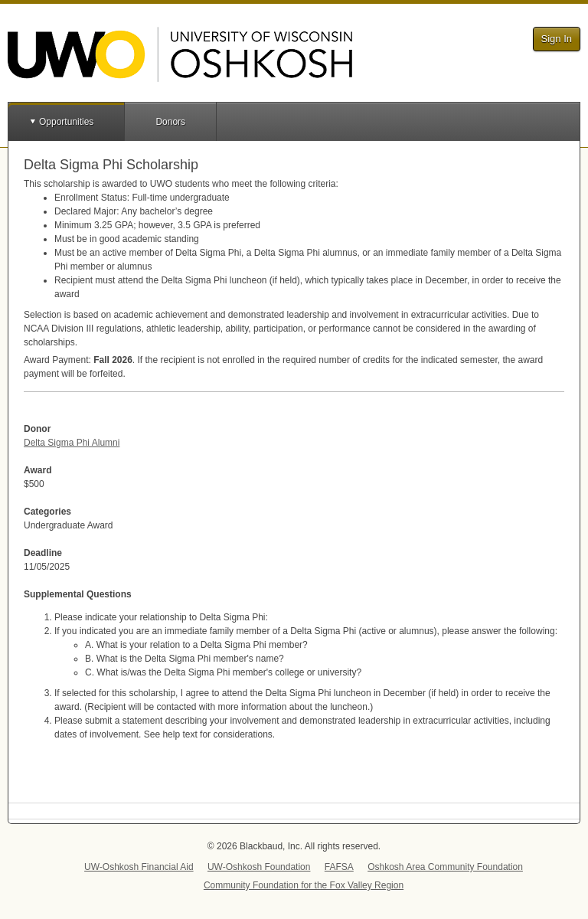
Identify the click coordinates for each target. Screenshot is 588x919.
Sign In (557, 39)
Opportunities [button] (66, 122)
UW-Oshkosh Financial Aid (139, 867)
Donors (170, 122)
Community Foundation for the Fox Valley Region (304, 885)
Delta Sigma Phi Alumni (72, 443)
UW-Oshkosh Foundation (259, 867)
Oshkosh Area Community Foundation (445, 867)
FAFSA (339, 867)
